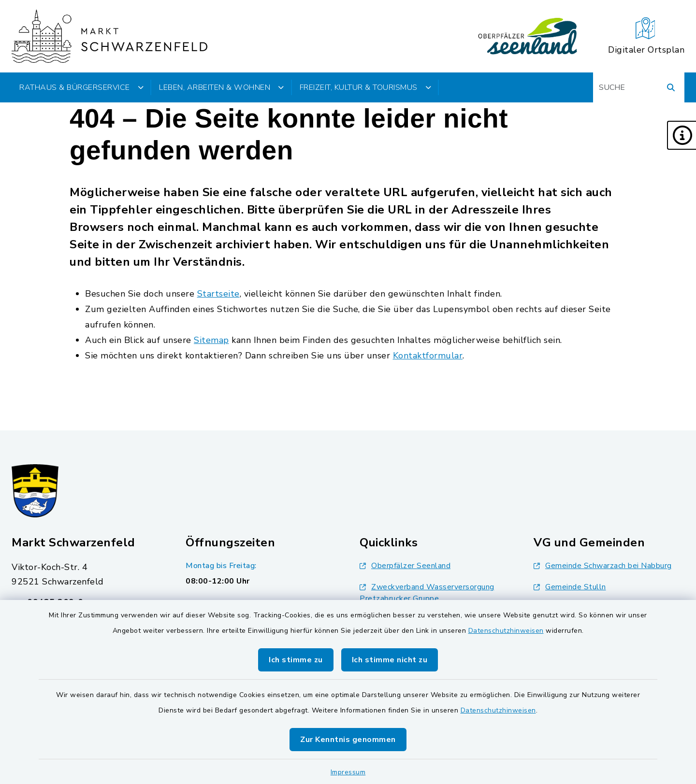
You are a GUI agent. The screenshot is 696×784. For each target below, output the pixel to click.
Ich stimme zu (296, 660)
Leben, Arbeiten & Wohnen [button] (222, 87)
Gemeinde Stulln (570, 587)
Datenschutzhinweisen (506, 631)
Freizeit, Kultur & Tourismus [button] (366, 87)
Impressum (348, 772)
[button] (681, 135)
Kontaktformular (428, 356)
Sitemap (211, 340)
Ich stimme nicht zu (390, 660)
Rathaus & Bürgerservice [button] (81, 87)
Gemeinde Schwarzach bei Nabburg (603, 566)
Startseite (218, 294)
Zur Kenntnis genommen (348, 740)
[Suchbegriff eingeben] (639, 87)
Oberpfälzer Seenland (405, 566)
